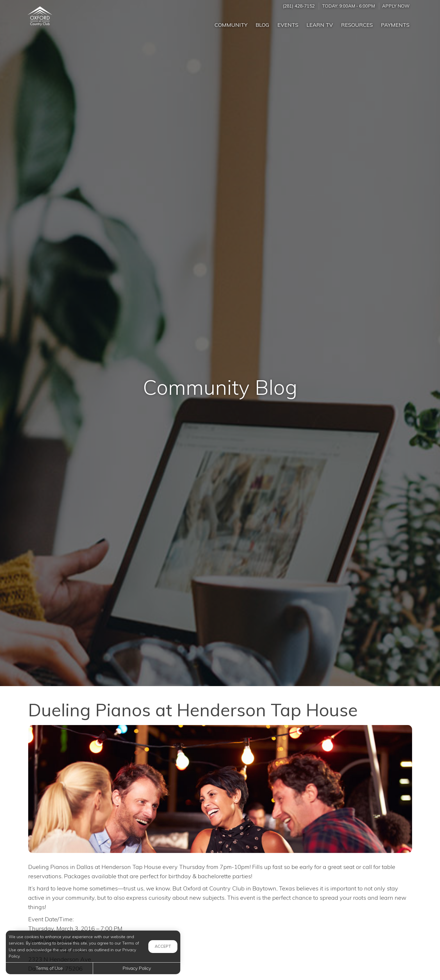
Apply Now (396, 6)
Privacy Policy (137, 968)
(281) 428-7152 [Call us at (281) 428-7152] (299, 6)
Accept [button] (163, 946)
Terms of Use (49, 968)
